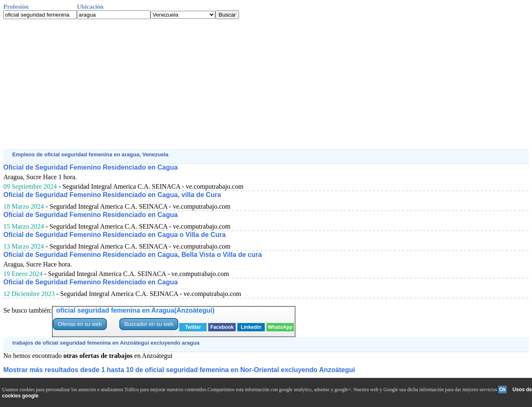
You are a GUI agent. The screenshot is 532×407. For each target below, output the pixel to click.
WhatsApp (280, 327)
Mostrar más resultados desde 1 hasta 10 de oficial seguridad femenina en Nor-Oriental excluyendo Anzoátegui (179, 370)
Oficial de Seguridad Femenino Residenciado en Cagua (91, 167)
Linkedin (251, 327)
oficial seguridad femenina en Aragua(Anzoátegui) (135, 310)
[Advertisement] (253, 84)
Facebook (222, 327)
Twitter (193, 327)
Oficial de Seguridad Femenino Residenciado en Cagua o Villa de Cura (115, 235)
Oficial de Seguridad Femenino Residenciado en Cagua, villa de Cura (112, 195)
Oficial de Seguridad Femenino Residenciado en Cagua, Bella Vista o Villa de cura (133, 255)
